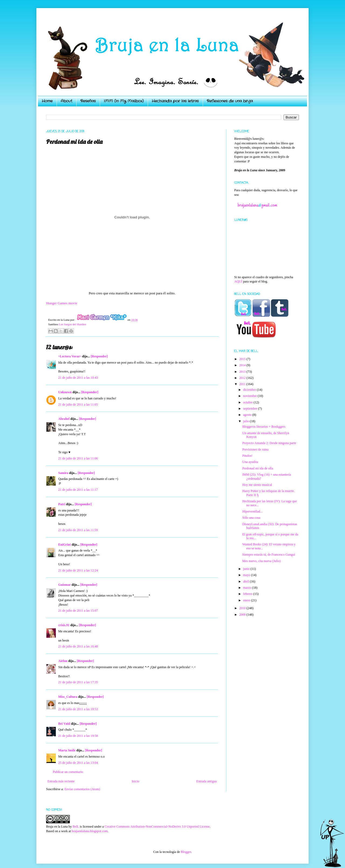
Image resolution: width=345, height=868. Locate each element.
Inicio (135, 781)
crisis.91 (64, 625)
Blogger (186, 852)
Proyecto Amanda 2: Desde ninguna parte (269, 443)
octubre (248, 402)
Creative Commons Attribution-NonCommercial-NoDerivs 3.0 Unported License (157, 827)
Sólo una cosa (251, 518)
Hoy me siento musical (257, 485)
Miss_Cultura (68, 697)
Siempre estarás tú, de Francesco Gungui (269, 555)
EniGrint (65, 545)
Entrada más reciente (61, 781)
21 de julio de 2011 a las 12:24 (78, 570)
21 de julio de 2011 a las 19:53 (78, 709)
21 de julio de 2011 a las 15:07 (78, 611)
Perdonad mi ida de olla (258, 468)
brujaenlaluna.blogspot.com (90, 831)
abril (246, 581)
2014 (243, 365)
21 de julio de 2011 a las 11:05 (78, 405)
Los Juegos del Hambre (73, 324)
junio (247, 569)
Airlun (63, 661)
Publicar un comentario (68, 772)
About (66, 101)
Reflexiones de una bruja (230, 101)
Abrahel (64, 419)
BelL (76, 827)
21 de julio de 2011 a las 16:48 (78, 646)
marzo (248, 588)
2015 (243, 359)
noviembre (250, 396)
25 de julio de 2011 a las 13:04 (78, 763)
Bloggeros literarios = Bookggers (264, 427)
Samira (63, 473)
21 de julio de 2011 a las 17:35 (78, 682)
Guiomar (64, 585)
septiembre (251, 409)
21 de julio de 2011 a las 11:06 (78, 458)
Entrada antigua (206, 781)
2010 (243, 608)
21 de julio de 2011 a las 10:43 (78, 378)
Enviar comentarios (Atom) (82, 789)
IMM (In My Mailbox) (124, 101)
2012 (243, 378)
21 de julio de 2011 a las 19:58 (78, 736)
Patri (62, 504)
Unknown (65, 392)
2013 (243, 372)
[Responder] (99, 356)
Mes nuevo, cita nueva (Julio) (261, 561)
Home (47, 101)
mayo (247, 575)
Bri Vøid (64, 724)
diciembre (250, 390)
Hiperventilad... (252, 511)
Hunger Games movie (62, 303)
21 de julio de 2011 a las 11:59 (78, 530)
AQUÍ (238, 281)
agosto (248, 415)
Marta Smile (67, 750)
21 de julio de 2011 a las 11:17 (78, 490)
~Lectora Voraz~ (70, 356)
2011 (243, 384)
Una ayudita (250, 462)
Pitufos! (247, 456)
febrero (248, 594)
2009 (243, 615)
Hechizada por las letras (175, 101)
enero (247, 600)
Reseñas (88, 101)
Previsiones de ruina (255, 449)
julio (246, 421)
